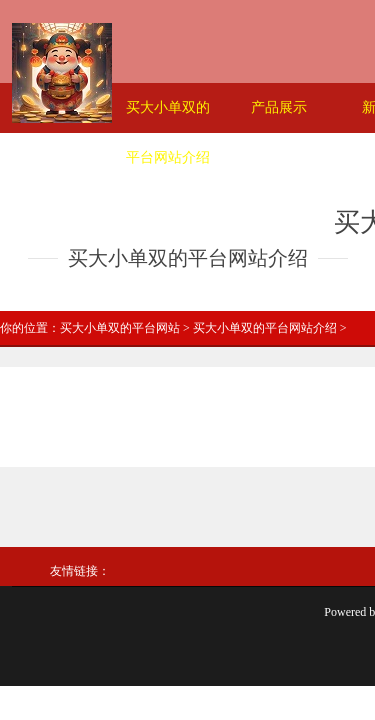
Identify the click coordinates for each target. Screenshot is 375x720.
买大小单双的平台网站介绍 (168, 132)
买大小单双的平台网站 (120, 328)
